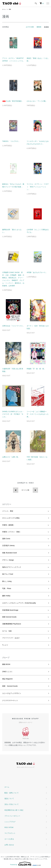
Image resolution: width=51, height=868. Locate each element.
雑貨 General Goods (9, 617)
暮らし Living (7, 581)
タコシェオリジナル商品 (11, 518)
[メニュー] (48, 3)
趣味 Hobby (6, 596)
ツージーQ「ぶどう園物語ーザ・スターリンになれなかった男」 (38, 414)
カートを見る (9, 839)
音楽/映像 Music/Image (10, 610)
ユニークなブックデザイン (12, 693)
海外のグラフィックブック (12, 567)
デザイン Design (8, 560)
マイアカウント (10, 833)
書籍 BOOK (6, 664)
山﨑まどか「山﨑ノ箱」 (11, 457)
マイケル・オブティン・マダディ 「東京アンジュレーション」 (38, 187)
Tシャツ (5, 645)
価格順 (39, 27)
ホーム (4, 9)
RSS (6, 827)
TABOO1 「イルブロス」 (11, 141)
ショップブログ (10, 822)
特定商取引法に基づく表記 (14, 810)
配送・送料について (12, 793)
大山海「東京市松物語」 (13, 101)
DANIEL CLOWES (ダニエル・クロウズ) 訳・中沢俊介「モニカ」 (13, 414)
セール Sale (7, 631)
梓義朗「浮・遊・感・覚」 (36, 369)
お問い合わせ (9, 845)
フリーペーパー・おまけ (11, 638)
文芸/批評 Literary (8, 545)
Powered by (25, 864)
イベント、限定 (8, 511)
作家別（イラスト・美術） (12, 532)
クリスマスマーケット (10, 700)
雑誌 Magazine (7, 679)
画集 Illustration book (10, 553)
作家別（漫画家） (9, 525)
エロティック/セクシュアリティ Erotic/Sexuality (19, 603)
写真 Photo (7, 588)
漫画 (10, 9)
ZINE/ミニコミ (7, 672)
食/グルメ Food (8, 574)
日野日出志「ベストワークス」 (13, 326)
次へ (35, 490)
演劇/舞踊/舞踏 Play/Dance (12, 624)
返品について (9, 799)
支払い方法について (12, 804)
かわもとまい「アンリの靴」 (37, 101)
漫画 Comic (6, 539)
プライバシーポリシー (12, 816)
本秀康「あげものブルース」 (37, 272)
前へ (16, 490)
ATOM (11, 827)
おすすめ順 (30, 27)
